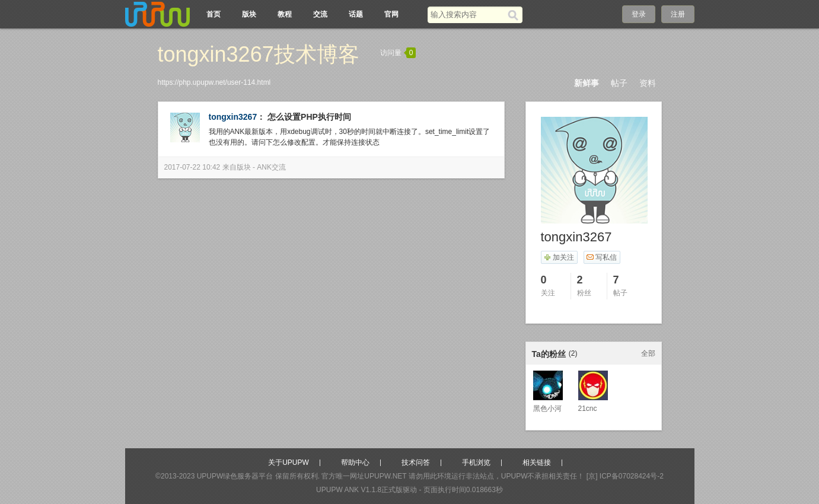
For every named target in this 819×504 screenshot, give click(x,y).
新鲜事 (587, 83)
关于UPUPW (289, 462)
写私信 (602, 257)
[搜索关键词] (468, 15)
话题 (356, 14)
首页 (213, 14)
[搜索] (515, 15)
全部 (648, 353)
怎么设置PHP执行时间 (309, 117)
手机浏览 (476, 462)
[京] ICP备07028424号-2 (625, 476)
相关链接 (537, 462)
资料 (648, 83)
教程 (285, 14)
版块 (249, 14)
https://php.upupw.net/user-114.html (214, 82)
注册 (678, 14)
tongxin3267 (233, 117)
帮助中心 (355, 462)
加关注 (559, 257)
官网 (391, 14)
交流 (320, 14)
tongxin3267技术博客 (259, 54)
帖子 (619, 83)
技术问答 (416, 462)
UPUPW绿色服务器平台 (235, 476)
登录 (639, 14)
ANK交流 (271, 167)
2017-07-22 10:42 (192, 167)
